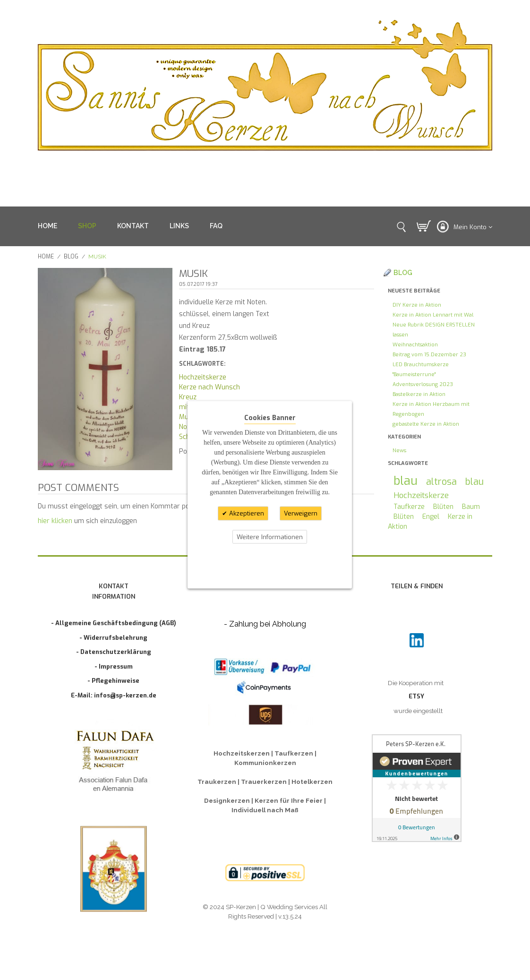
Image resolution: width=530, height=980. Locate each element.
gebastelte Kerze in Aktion (426, 424)
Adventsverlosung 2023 (423, 384)
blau (406, 481)
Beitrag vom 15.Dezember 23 (429, 355)
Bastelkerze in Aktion (419, 394)
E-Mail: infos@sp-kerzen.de (114, 695)
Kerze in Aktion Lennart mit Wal (433, 315)
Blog (71, 257)
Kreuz (188, 397)
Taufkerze (409, 507)
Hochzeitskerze (203, 377)
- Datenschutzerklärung (114, 652)
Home (46, 257)
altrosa (441, 481)
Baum (471, 507)
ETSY (416, 696)
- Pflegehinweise (113, 681)
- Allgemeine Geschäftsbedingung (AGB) (114, 623)
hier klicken (55, 521)
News (399, 451)
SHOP (87, 226)
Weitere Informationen (270, 537)
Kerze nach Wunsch (209, 387)
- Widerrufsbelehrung (113, 638)
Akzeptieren (246, 513)
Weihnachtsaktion (415, 345)
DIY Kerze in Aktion (417, 305)
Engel (431, 517)
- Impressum (114, 666)
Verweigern (301, 513)
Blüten (443, 507)
